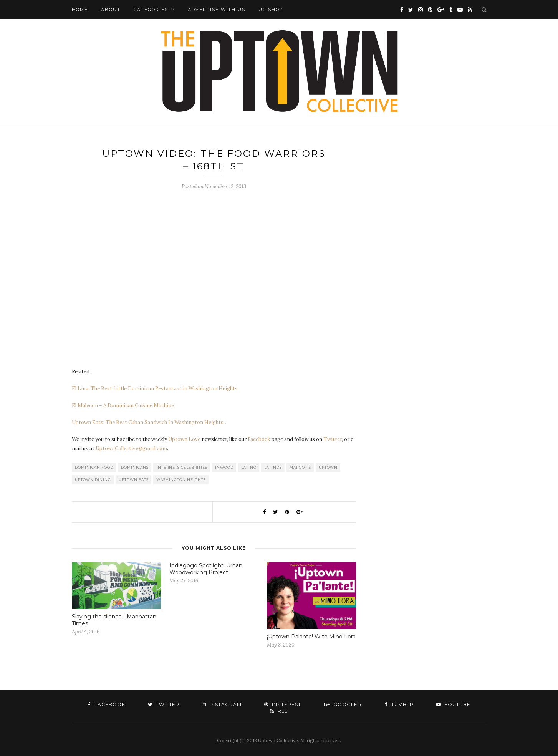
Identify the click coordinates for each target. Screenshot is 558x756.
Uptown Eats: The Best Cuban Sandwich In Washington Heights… (150, 422)
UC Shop (271, 10)
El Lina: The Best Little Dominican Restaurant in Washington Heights (155, 389)
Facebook (259, 439)
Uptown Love (184, 439)
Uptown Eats (134, 480)
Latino (249, 467)
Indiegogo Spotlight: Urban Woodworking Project (206, 569)
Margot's (300, 467)
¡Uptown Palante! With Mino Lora (311, 637)
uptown (328, 467)
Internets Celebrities (182, 467)
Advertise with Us (217, 10)
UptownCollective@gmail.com (131, 448)
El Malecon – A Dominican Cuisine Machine (123, 405)
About (111, 10)
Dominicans (135, 467)
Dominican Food (94, 467)
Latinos (273, 467)
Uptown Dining (93, 480)
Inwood (224, 467)
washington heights (181, 480)
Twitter (333, 439)
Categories (151, 10)
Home (80, 10)
